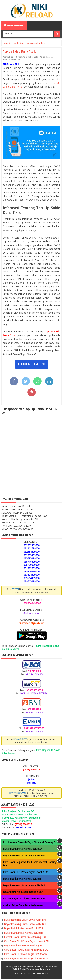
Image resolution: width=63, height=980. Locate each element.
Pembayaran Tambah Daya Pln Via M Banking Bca (30, 842)
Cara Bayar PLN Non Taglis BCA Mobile (26, 954)
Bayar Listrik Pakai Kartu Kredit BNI (22, 879)
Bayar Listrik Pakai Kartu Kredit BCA (23, 849)
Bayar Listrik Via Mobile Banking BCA (23, 892)
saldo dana (48, 57)
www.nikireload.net (12, 59)
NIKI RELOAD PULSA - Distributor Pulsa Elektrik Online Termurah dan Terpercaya (35, 968)
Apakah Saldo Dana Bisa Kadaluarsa (23, 905)
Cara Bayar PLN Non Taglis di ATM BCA (26, 958)
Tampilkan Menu (14, 25)
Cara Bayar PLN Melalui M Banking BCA (26, 950)
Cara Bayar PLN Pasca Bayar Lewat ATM (26, 872)
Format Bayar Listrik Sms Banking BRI (24, 899)
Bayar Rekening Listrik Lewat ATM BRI (24, 855)
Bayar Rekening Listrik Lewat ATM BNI (24, 885)
